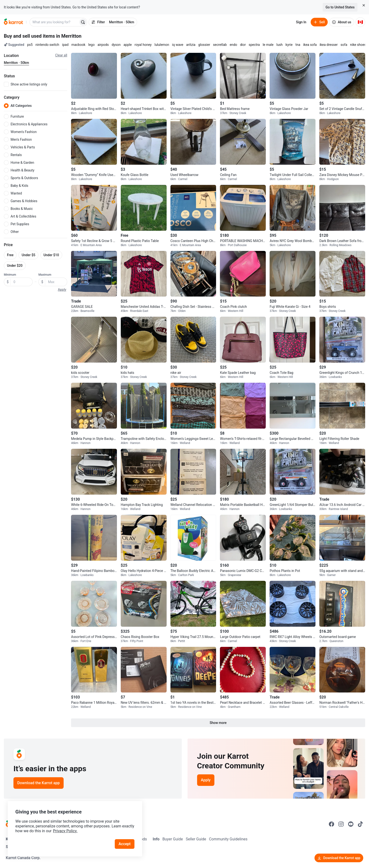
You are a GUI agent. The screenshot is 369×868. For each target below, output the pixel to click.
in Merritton (69, 36)
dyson (116, 45)
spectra (254, 45)
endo (233, 45)
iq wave (178, 45)
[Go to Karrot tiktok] (360, 824)
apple (127, 45)
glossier (204, 45)
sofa (344, 45)
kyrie (289, 45)
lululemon (162, 45)
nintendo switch (47, 45)
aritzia (191, 45)
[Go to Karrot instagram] (341, 824)
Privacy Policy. (65, 831)
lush (279, 45)
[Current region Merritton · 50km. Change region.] (16, 63)
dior (243, 45)
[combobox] (54, 22)
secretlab (220, 45)
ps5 (30, 45)
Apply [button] (62, 290)
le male (268, 45)
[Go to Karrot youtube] (351, 824)
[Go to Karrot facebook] (332, 824)
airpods (103, 45)
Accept (125, 844)
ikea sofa (310, 45)
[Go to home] (13, 22)
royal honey (143, 45)
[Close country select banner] (364, 5)
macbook (78, 45)
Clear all (61, 55)
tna (298, 45)
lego (92, 45)
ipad (65, 45)
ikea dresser (329, 45)
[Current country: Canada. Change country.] (360, 22)
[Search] (83, 22)
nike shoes (358, 45)
